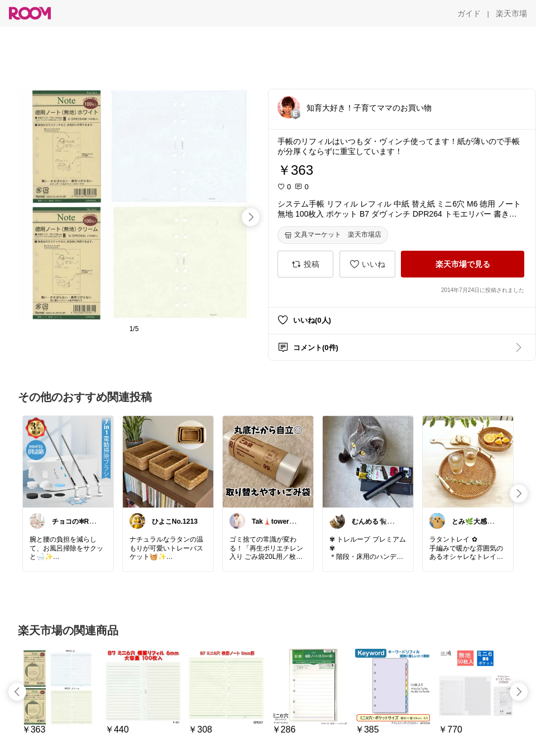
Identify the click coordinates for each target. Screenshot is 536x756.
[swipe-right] (251, 217)
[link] (68, 461)
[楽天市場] (511, 13)
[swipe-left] (17, 692)
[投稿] (305, 264)
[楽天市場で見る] (463, 264)
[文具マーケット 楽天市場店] (333, 235)
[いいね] (367, 264)
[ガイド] (469, 13)
